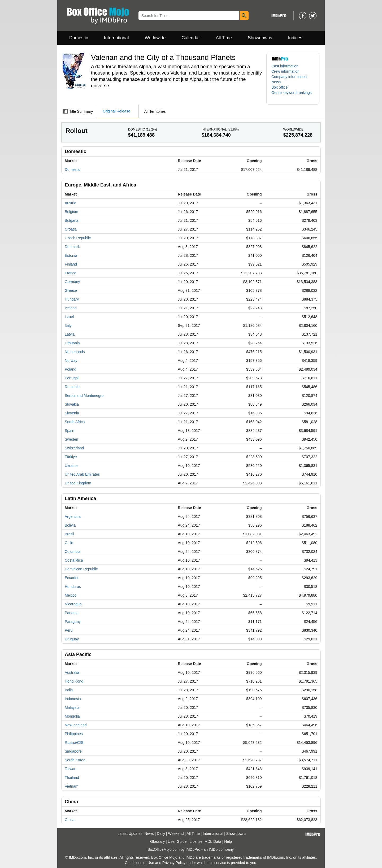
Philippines (74, 734)
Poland (71, 369)
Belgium (71, 212)
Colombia (73, 552)
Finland (71, 264)
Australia (72, 672)
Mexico (71, 595)
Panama (72, 613)
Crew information (285, 71)
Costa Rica (74, 560)
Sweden (71, 439)
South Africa (75, 422)
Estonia (71, 255)
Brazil (69, 534)
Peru (69, 630)
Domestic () (143, 129)
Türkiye (71, 457)
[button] (293, 95)
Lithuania (72, 343)
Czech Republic (78, 238)
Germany (72, 282)
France (71, 273)
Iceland (71, 308)
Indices (295, 38)
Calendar (191, 38)
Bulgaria (71, 220)
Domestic (79, 38)
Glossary (157, 841)
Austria (71, 203)
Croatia (71, 229)
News (276, 82)
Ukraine (71, 466)
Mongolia (72, 716)
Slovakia (72, 404)
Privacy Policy (174, 863)
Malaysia (72, 708)
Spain (70, 431)
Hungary (72, 299)
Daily (161, 834)
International (116, 38)
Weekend (176, 834)
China (70, 820)
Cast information (285, 66)
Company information (289, 77)
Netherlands (75, 352)
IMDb (213, 849)
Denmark (72, 247)
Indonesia (73, 699)
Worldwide (155, 38)
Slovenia (72, 413)
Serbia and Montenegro (84, 396)
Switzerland (74, 448)
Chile (69, 543)
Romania (72, 387)
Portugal (72, 378)
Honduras (73, 587)
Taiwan (71, 769)
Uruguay (72, 639)
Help (228, 841)
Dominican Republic (81, 569)
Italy (68, 325)
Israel (69, 317)
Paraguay (73, 622)
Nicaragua (73, 604)
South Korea (75, 760)
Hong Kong (74, 681)
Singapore (73, 751)
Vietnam (71, 786)
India (69, 690)
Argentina (73, 517)
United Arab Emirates (82, 474)
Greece (71, 290)
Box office (279, 87)
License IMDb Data (205, 841)
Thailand (72, 778)
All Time (224, 38)
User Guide (177, 841)
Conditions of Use (139, 863)
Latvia (70, 334)
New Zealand (76, 725)
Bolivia (70, 525)
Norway (71, 361)
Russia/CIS (74, 743)
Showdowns (260, 38)
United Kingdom (78, 483)
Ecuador (72, 578)
